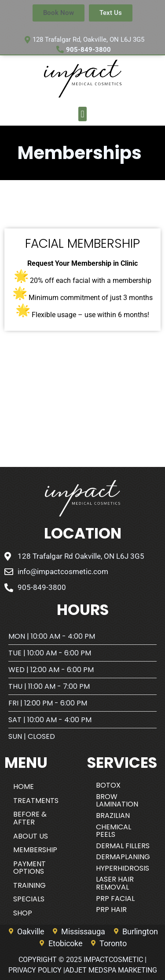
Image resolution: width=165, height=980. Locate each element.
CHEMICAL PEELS (114, 831)
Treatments (36, 801)
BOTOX (108, 785)
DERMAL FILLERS (123, 846)
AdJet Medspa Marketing (111, 970)
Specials (29, 899)
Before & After (30, 818)
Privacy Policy (35, 970)
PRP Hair (111, 909)
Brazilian (113, 815)
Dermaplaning (123, 857)
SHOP (23, 913)
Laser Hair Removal (115, 883)
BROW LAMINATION (117, 801)
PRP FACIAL (115, 899)
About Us (31, 836)
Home (24, 787)
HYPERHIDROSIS (123, 868)
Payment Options (29, 868)
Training (29, 885)
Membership (35, 850)
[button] (82, 114)
